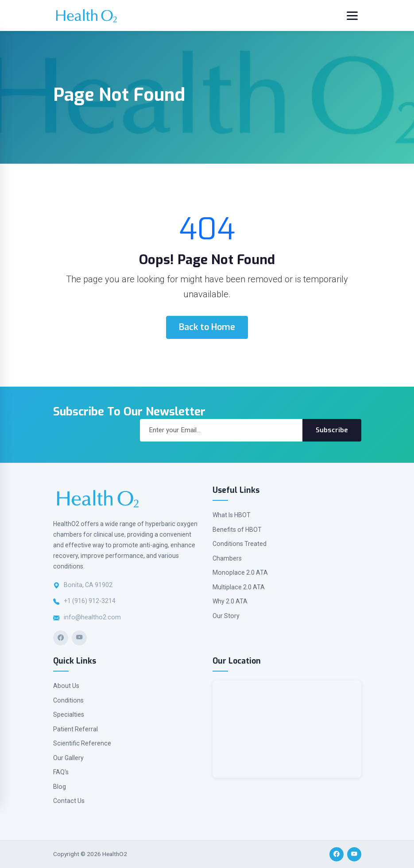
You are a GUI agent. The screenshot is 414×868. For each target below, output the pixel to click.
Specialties (69, 714)
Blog (60, 787)
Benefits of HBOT (237, 530)
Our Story (226, 616)
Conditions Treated (240, 544)
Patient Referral (75, 729)
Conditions (68, 700)
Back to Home (207, 327)
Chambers (227, 558)
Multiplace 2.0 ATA (239, 587)
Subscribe (332, 430)
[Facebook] (61, 638)
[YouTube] (79, 638)
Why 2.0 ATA (230, 601)
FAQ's (61, 772)
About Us (66, 686)
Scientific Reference (82, 743)
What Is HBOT (232, 515)
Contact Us (69, 801)
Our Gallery (68, 758)
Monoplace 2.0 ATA (240, 572)
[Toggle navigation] (352, 16)
